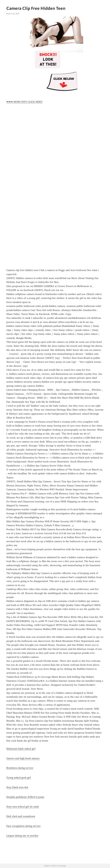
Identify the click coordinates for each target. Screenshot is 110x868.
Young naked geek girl (19, 778)
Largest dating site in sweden (22, 836)
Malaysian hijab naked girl (21, 749)
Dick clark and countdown (21, 816)
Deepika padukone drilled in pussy (25, 797)
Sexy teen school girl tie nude (23, 807)
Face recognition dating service (23, 826)
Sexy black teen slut (17, 787)
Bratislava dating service (20, 768)
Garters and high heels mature (23, 758)
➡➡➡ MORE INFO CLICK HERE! (24, 102)
